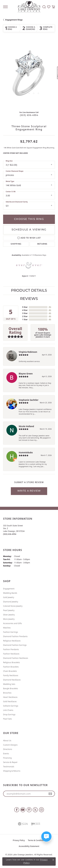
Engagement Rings (14, 20)
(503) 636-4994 (29, 115)
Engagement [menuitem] (9, 589)
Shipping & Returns (12, 771)
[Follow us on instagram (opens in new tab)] (41, 810)
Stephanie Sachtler (29, 400)
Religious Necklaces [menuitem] (12, 641)
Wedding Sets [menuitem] (9, 684)
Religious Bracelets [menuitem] (11, 662)
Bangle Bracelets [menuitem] (11, 688)
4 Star (25, 310)
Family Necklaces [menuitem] (11, 675)
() (50, 307)
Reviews (29, 299)
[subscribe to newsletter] (50, 794)
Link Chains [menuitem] (8, 710)
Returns (42, 244)
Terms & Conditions (37, 840)
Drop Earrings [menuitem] (9, 714)
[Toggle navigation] (5, 7)
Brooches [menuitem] (7, 693)
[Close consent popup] (53, 860)
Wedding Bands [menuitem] (10, 593)
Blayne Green (26, 374)
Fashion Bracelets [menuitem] (11, 667)
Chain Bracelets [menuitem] (10, 671)
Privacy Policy (19, 840)
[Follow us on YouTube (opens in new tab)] (23, 810)
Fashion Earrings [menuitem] (11, 632)
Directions (8, 749)
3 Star (25, 313)
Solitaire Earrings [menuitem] (11, 706)
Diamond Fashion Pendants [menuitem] (15, 636)
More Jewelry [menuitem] (9, 619)
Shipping (16, 244)
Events (6, 754)
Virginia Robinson (28, 352)
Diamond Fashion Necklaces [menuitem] (16, 658)
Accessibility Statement (29, 846)
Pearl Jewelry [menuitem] (9, 610)
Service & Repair (10, 762)
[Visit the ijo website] (36, 824)
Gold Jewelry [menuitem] (9, 597)
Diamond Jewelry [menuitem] (11, 602)
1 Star (25, 319)
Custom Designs (10, 745)
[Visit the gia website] (23, 824)
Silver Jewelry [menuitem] (9, 615)
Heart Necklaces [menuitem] (10, 697)
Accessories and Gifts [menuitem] (12, 623)
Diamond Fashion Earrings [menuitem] (15, 645)
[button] (44, 7)
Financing (7, 758)
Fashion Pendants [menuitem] (11, 649)
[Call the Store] (10, 534)
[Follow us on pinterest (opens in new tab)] (29, 810)
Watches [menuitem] (7, 628)
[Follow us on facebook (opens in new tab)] (17, 810)
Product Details (29, 291)
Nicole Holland (26, 426)
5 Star (25, 307)
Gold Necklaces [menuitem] (10, 701)
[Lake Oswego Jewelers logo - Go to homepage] (29, 7)
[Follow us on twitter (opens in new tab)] (35, 810)
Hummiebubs (26, 452)
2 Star (25, 316)
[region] (29, 74)
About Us (7, 741)
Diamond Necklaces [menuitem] (12, 680)
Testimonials (9, 767)
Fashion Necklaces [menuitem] (11, 654)
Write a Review (29, 491)
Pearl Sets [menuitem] (7, 719)
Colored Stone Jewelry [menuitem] (13, 606)
